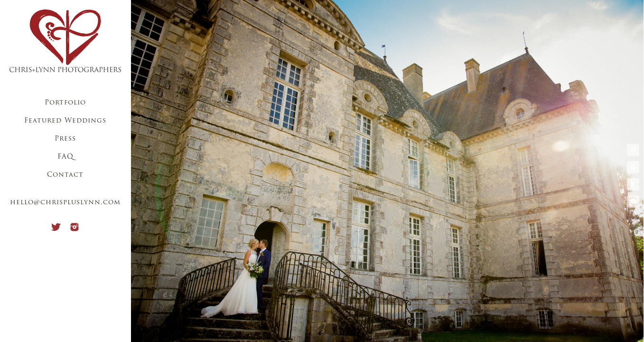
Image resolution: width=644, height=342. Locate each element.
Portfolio (65, 103)
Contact (65, 175)
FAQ (65, 157)
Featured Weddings (65, 121)
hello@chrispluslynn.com (65, 203)
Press (65, 139)
